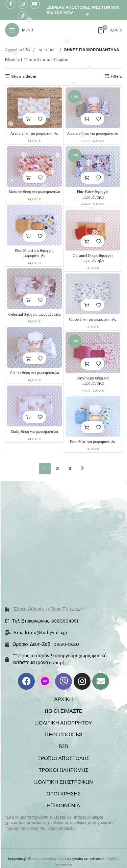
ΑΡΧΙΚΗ (63, 693)
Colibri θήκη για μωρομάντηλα (34, 373)
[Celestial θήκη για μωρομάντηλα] (34, 288)
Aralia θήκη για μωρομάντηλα (34, 133)
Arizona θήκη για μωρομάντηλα (92, 133)
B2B (63, 740)
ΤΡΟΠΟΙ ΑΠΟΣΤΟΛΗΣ (63, 752)
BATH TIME (47, 50)
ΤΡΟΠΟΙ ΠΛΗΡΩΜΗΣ (63, 764)
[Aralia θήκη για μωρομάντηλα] (34, 108)
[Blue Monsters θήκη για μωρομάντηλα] (34, 225)
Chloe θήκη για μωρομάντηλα (92, 319)
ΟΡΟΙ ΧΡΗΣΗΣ (63, 787)
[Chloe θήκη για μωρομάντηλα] (93, 294)
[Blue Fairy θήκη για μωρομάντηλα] (93, 166)
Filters (116, 76)
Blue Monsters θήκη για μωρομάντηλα (34, 253)
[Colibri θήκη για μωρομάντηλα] (34, 347)
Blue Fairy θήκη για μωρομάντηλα (92, 194)
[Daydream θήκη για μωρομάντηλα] (93, 353)
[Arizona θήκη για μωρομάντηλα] (93, 108)
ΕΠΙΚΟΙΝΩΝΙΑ (63, 799)
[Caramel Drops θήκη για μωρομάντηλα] (93, 230)
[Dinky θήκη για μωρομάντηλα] (34, 406)
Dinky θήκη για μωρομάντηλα (34, 431)
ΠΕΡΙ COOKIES (63, 728)
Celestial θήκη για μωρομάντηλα (34, 314)
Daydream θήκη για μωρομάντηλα (92, 380)
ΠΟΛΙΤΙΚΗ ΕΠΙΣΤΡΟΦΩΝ (63, 775)
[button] (29, 119)
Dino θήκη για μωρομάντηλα (93, 442)
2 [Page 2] (57, 468)
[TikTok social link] (23, 16)
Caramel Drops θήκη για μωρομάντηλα (93, 258)
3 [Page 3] (70, 468)
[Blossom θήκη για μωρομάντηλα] (34, 166)
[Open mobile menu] (19, 30)
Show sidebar (24, 76)
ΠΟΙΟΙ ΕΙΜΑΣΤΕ (63, 704)
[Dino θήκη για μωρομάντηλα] (93, 416)
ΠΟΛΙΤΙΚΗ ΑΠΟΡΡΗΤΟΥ (63, 716)
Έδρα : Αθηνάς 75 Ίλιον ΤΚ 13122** (49, 603)
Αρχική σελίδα (18, 50)
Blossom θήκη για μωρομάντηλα (34, 192)
